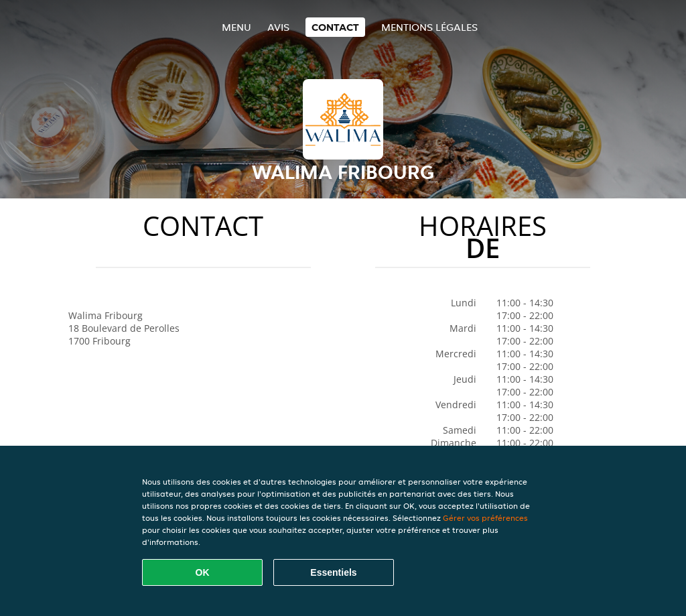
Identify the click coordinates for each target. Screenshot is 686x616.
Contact (335, 27)
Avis (278, 27)
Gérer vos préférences (485, 518)
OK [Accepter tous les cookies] (203, 572)
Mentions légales (429, 27)
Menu (236, 27)
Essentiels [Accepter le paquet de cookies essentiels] (333, 572)
